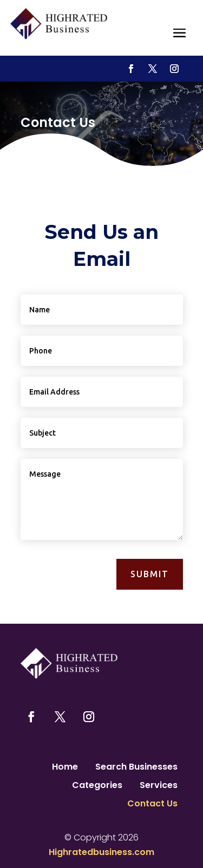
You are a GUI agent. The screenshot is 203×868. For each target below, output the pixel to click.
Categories (97, 786)
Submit (150, 574)
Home (65, 768)
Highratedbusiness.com (101, 852)
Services (159, 786)
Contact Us (152, 805)
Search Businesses (136, 768)
